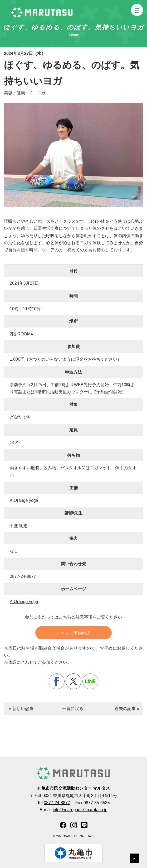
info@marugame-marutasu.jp (80, 810)
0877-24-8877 (57, 803)
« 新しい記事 (21, 709)
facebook (57, 681)
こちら (65, 617)
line (90, 681)
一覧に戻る (73, 709)
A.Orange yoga (24, 602)
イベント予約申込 (73, 633)
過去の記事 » (127, 709)
